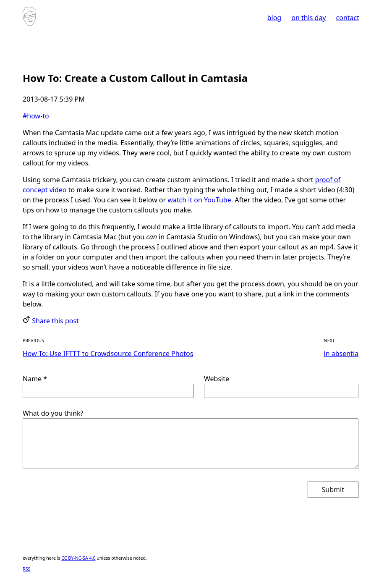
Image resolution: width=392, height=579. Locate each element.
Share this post (55, 321)
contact (348, 18)
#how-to (36, 116)
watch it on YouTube (199, 200)
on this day (308, 18)
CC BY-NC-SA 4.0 (78, 558)
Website (281, 386)
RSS (26, 569)
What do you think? (191, 439)
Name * (108, 386)
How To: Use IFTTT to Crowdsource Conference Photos (108, 354)
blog (274, 18)
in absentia (341, 354)
